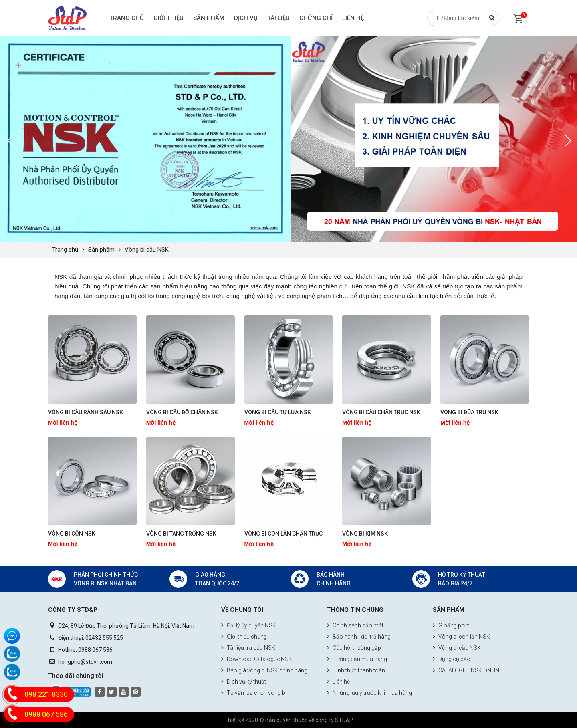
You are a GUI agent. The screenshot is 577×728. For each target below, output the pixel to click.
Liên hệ (353, 18)
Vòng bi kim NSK (365, 534)
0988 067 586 (95, 650)
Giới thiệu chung (244, 637)
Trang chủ (127, 18)
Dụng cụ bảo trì (455, 659)
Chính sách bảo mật (355, 625)
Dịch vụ (246, 18)
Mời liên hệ (63, 423)
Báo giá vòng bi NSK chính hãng (264, 670)
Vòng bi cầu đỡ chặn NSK (182, 412)
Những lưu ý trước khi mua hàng (369, 693)
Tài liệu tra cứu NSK (248, 648)
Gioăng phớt (451, 625)
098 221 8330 (46, 694)
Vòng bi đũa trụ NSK (469, 412)
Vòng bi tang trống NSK (181, 534)
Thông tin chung (355, 610)
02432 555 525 (104, 638)
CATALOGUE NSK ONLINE (468, 670)
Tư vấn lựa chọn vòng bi (254, 693)
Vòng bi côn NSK (72, 534)
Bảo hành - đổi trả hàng (359, 637)
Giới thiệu (168, 18)
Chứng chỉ (316, 18)
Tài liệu (278, 18)
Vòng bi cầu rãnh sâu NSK (86, 412)
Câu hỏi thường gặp (354, 648)
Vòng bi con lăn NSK (461, 637)
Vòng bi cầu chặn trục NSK (381, 412)
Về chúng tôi (242, 610)
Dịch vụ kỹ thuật (244, 682)
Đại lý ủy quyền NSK (249, 625)
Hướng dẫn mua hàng (357, 659)
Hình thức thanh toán (356, 670)
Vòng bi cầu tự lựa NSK (278, 412)
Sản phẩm (209, 18)
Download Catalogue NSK (257, 659)
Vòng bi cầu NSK (147, 250)
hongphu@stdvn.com (85, 662)
